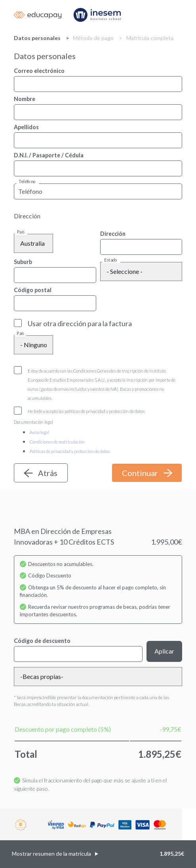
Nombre (25, 99)
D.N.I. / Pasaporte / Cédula (49, 155)
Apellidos (26, 127)
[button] (98, 854)
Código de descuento (42, 641)
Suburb (23, 262)
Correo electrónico (39, 71)
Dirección (113, 234)
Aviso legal (39, 432)
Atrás (48, 473)
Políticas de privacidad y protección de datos (70, 451)
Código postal (33, 290)
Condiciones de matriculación (57, 442)
